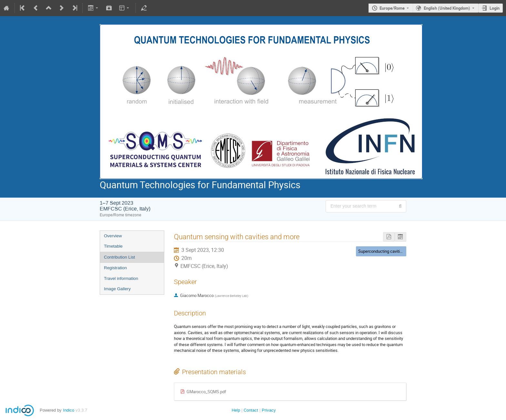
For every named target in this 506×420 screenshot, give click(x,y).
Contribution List (119, 257)
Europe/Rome (392, 8)
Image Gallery (117, 289)
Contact (251, 410)
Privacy (269, 410)
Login (495, 8)
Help (236, 410)
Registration (115, 268)
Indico (69, 410)
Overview (113, 236)
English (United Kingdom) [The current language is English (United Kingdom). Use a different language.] (447, 8)
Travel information (121, 278)
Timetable (113, 246)
